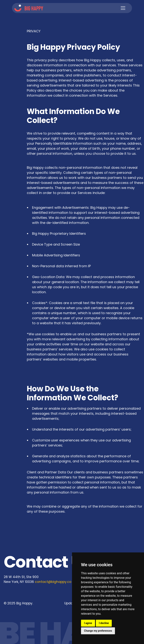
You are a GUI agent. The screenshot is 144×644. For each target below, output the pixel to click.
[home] (29, 8)
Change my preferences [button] (98, 631)
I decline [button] (104, 623)
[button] (122, 8)
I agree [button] (88, 623)
